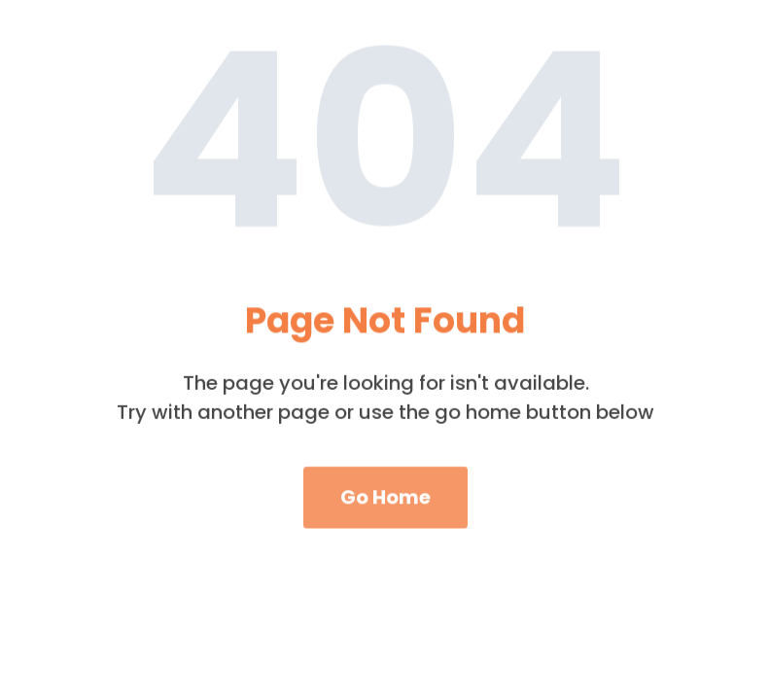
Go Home (385, 505)
